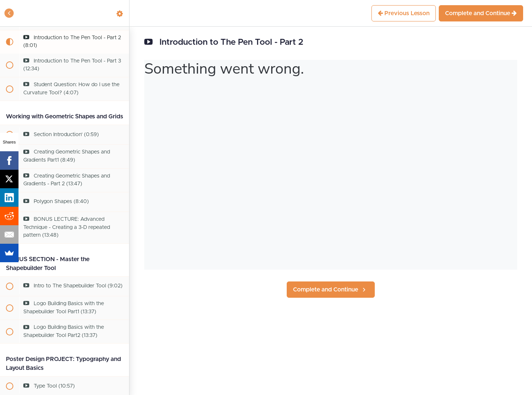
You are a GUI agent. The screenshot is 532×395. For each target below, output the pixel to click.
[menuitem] (120, 13)
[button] (9, 13)
